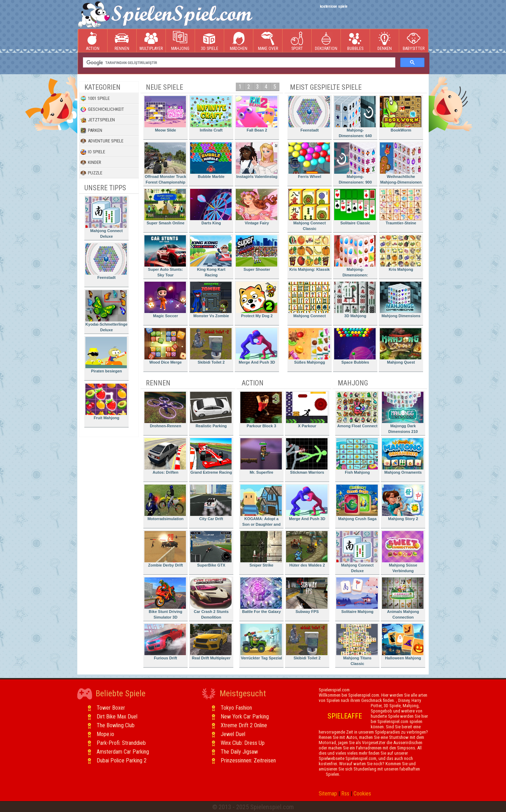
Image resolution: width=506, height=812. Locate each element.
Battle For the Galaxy (261, 596)
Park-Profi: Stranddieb (121, 743)
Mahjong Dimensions (401, 300)
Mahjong (180, 41)
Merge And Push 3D (257, 346)
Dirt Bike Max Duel (117, 717)
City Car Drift (211, 503)
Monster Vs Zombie (211, 300)
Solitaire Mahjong (357, 596)
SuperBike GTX (211, 549)
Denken (384, 41)
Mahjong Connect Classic (309, 210)
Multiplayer (151, 41)
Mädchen (239, 41)
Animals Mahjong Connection (403, 598)
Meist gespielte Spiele (326, 87)
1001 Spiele (95, 98)
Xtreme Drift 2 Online (244, 725)
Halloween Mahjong (403, 642)
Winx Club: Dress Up (243, 743)
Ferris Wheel (309, 161)
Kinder (91, 162)
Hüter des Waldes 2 (307, 549)
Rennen (122, 41)
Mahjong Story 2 (403, 503)
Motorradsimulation (165, 503)
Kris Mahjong (401, 253)
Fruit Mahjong (106, 402)
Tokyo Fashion (236, 708)
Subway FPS (307, 596)
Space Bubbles (355, 346)
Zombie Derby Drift (165, 549)
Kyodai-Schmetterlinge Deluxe (106, 311)
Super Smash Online (165, 207)
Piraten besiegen (106, 355)
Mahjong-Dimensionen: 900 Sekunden (355, 164)
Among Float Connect (357, 410)
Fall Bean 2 (257, 114)
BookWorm (401, 114)
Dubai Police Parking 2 (122, 760)
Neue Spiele (164, 87)
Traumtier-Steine (401, 207)
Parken (91, 130)
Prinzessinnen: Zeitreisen (248, 760)
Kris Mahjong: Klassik (309, 253)
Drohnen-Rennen (165, 410)
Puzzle (91, 173)
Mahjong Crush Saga (357, 503)
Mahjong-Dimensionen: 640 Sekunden (355, 118)
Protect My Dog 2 (257, 300)
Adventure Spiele (102, 141)
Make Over (268, 41)
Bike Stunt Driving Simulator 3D (165, 598)
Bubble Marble (211, 161)
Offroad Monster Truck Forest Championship (165, 163)
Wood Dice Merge (165, 346)
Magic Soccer (165, 300)
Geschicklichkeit (102, 109)
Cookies (362, 794)
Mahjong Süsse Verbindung (403, 552)
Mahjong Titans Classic (357, 645)
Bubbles (355, 41)
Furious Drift (165, 642)
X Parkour (307, 410)
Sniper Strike (261, 549)
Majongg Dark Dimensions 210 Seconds (403, 414)
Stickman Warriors (307, 456)
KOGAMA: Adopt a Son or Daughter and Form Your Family (261, 507)
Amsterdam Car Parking (123, 752)
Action (93, 41)
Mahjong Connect (309, 300)
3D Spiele (210, 41)
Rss (345, 794)
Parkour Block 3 (261, 410)
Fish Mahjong (357, 456)
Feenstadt (106, 261)
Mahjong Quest (401, 346)
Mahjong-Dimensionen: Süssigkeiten (355, 257)
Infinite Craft (211, 114)
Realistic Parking (211, 410)
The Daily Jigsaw (239, 752)
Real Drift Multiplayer (211, 642)
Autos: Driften (165, 456)
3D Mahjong (355, 300)
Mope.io (105, 734)
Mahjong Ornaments (403, 456)
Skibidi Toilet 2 (211, 346)
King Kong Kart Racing (211, 256)
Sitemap (328, 794)
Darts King (211, 207)
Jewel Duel (233, 734)
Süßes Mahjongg (309, 346)
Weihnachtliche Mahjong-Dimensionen (401, 163)
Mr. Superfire (261, 456)
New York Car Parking (245, 717)
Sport (297, 41)
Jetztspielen (98, 120)
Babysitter (414, 41)
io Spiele (93, 152)
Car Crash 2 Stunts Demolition (211, 598)
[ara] (238, 63)
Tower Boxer (111, 708)
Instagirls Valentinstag (257, 161)
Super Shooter (257, 253)
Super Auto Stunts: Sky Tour (165, 256)
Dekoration (326, 41)
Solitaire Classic (355, 207)
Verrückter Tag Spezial (261, 642)
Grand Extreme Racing (211, 456)
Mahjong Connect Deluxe (106, 218)
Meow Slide (165, 114)
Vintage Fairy (257, 207)
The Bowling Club (116, 725)
